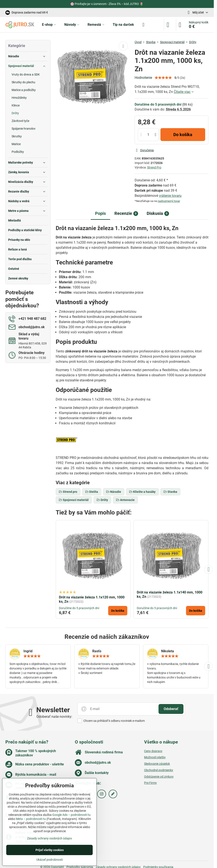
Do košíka (183, 135)
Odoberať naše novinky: (54, 717)
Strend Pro (154, 167)
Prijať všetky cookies (50, 850)
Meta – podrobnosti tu (31, 819)
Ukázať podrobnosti (50, 860)
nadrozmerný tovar (169, 201)
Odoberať (171, 709)
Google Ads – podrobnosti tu (71, 815)
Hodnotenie (143, 78)
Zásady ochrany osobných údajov (50, 838)
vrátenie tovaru (170, 196)
